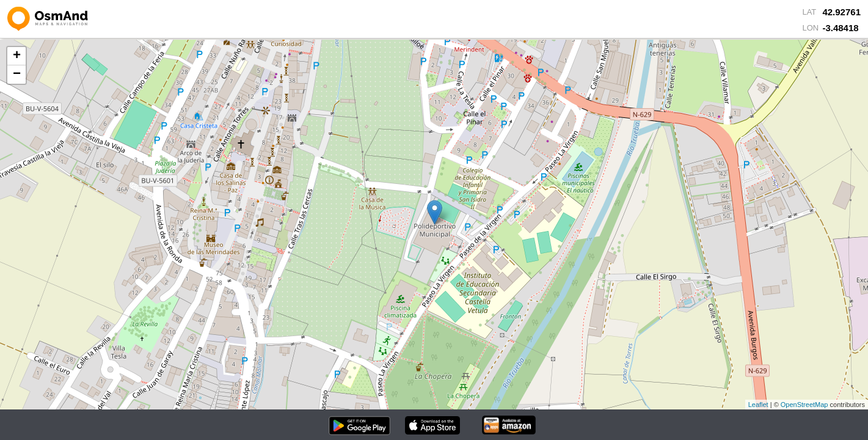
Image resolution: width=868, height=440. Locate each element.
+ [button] (17, 56)
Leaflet (758, 405)
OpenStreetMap (804, 405)
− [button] (17, 75)
